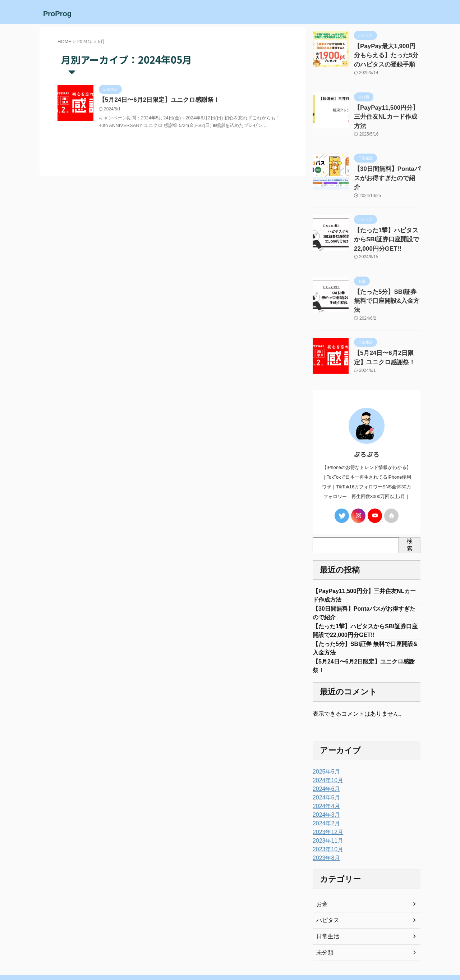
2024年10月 (326, 748)
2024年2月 (325, 791)
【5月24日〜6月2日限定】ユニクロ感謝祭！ (156, 100)
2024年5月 (325, 765)
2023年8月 (325, 825)
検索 (410, 505)
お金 (321, 871)
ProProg (57, 14)
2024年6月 (325, 756)
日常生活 (326, 904)
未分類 (324, 920)
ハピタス (326, 888)
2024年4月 (325, 774)
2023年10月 (326, 817)
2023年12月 (326, 799)
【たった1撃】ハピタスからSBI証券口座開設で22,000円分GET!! (386, 213)
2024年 (85, 42)
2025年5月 (325, 739)
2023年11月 (326, 808)
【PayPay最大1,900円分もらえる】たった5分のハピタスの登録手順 (387, 54)
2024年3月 (325, 782)
